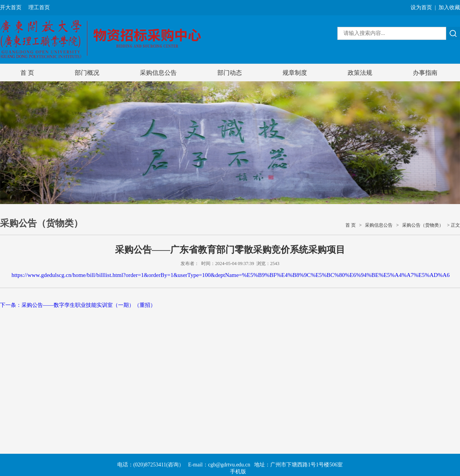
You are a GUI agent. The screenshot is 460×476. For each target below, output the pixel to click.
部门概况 (87, 73)
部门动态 (230, 73)
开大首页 (11, 7)
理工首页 (39, 7)
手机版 (238, 472)
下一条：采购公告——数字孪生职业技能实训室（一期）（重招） (78, 305)
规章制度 (295, 73)
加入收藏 (449, 7)
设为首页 (421, 7)
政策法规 (360, 73)
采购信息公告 (158, 73)
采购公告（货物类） (423, 225)
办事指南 (425, 73)
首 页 (27, 73)
